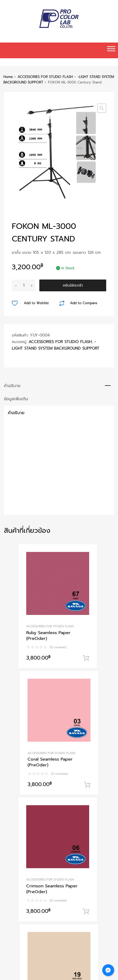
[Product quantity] (24, 285)
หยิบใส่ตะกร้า (73, 285)
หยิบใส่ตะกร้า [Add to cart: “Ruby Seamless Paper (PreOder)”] (86, 658)
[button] (102, 108)
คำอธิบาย (12, 386)
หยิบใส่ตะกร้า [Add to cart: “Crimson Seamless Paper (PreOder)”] (86, 911)
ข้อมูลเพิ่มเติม (16, 399)
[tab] (59, 386)
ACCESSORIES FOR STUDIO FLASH (45, 77)
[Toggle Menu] (111, 50)
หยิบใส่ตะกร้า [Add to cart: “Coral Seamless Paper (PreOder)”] (87, 785)
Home (8, 77)
